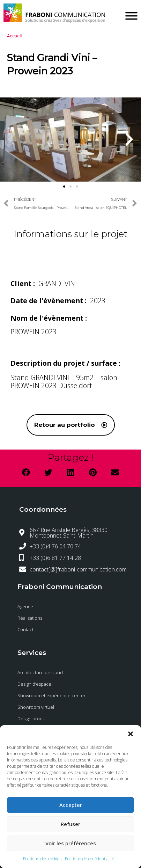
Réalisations (30, 618)
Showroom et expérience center (51, 695)
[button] (131, 734)
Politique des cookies (42, 859)
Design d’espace (34, 684)
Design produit (33, 719)
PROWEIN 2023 (34, 332)
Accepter (71, 805)
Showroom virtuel (36, 707)
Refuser (70, 824)
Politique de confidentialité (90, 859)
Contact (25, 629)
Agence (25, 606)
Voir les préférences (71, 843)
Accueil (14, 36)
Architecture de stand (40, 672)
